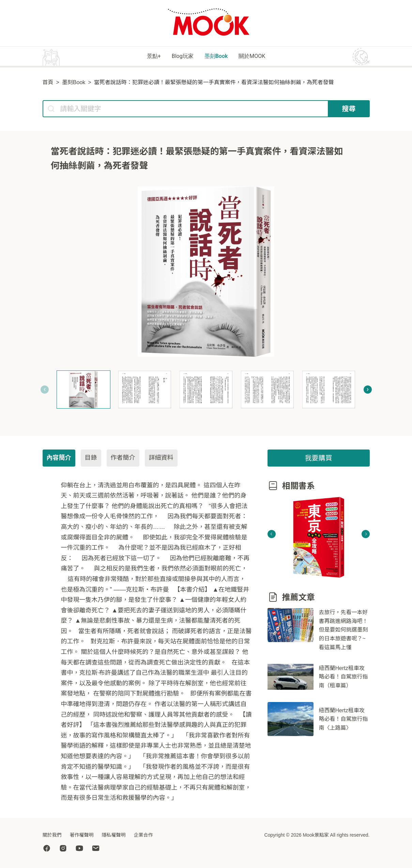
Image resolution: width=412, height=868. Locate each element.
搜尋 (349, 110)
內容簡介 (59, 459)
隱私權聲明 (114, 835)
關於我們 (52, 835)
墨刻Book (220, 57)
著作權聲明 (82, 835)
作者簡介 (123, 459)
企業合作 (143, 835)
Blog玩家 (177, 57)
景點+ (138, 57)
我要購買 (319, 459)
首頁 (48, 83)
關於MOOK (267, 57)
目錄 (91, 459)
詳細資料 (161, 459)
